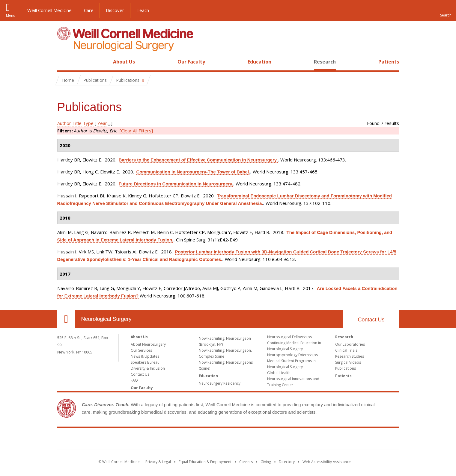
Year (102, 123)
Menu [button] (11, 15)
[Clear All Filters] (136, 131)
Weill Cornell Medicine (49, 10)
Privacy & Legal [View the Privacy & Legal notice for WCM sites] (158, 462)
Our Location (66, 319)
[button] (446, 10)
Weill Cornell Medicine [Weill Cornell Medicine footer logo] (228, 440)
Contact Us (371, 320)
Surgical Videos (348, 362)
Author (64, 123)
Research (325, 62)
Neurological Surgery (106, 319)
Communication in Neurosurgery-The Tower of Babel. (193, 172)
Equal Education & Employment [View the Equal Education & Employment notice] (205, 462)
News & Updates (145, 356)
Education (259, 62)
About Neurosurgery (148, 344)
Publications (346, 368)
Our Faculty (191, 62)
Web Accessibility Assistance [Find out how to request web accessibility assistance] (327, 462)
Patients (389, 62)
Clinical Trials (346, 350)
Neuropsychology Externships (292, 355)
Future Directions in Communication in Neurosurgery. (176, 184)
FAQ (134, 380)
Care (89, 10)
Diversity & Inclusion (148, 368)
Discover (115, 10)
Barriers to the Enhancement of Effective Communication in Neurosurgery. (198, 160)
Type (88, 123)
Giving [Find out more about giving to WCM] (266, 462)
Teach (143, 10)
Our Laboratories (350, 344)
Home (64, 62)
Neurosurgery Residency (220, 383)
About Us (124, 62)
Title (77, 123)
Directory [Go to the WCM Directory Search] (287, 462)
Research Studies (350, 356)
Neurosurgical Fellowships (289, 337)
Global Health (279, 373)
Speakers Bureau (145, 362)
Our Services (141, 350)
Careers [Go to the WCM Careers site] (246, 462)
